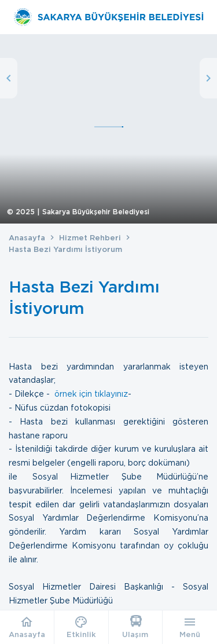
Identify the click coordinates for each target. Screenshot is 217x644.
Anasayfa (27, 238)
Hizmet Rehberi (90, 238)
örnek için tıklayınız (91, 394)
